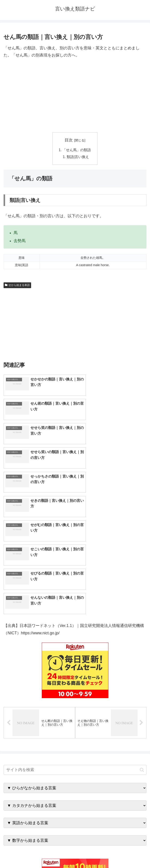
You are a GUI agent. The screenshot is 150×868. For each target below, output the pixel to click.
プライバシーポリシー (112, 854)
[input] (75, 650)
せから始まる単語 (17, 286)
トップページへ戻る (38, 854)
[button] (142, 650)
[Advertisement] (75, 96)
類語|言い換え (78, 157)
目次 (69, 140)
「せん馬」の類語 (77, 150)
